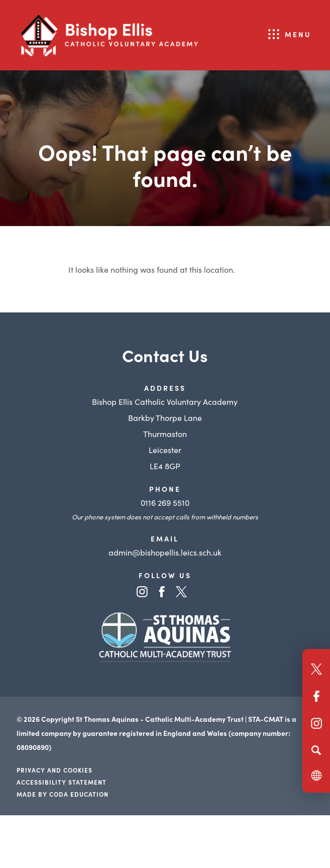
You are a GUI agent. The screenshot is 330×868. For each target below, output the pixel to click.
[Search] (316, 750)
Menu (298, 34)
